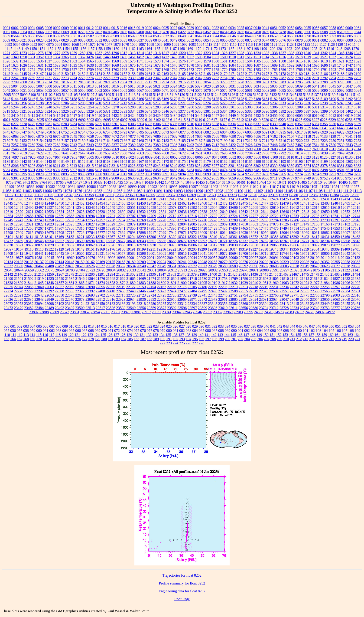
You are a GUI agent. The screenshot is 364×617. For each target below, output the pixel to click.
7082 (174, 136)
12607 (243, 207)
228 (201, 343)
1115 (225, 44)
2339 (132, 78)
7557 (57, 149)
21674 (151, 279)
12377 (263, 195)
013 (91, 326)
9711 (274, 178)
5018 (132, 86)
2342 (157, 78)
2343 (165, 78)
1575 (174, 61)
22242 (294, 287)
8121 (299, 157)
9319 (107, 178)
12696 (90, 216)
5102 (49, 95)
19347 (284, 249)
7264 (65, 145)
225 (182, 343)
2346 (190, 78)
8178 (199, 162)
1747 (349, 65)
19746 (294, 253)
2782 (240, 78)
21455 (274, 274)
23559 (151, 308)
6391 (65, 128)
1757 (73, 70)
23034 (274, 299)
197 (208, 339)
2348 (207, 78)
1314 (140, 53)
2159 (140, 74)
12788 (315, 220)
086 (208, 331)
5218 (165, 103)
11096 (198, 191)
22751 (233, 295)
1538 (57, 61)
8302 (257, 166)
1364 (57, 57)
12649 (315, 212)
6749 (40, 132)
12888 (213, 224)
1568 (115, 61)
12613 (305, 207)
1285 (107, 53)
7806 (291, 153)
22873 (80, 299)
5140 (340, 95)
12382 (314, 195)
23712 (274, 308)
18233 (90, 237)
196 (201, 339)
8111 (282, 157)
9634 (157, 178)
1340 (307, 53)
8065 (191, 157)
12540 (59, 207)
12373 (232, 195)
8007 (99, 157)
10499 (9, 187)
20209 (141, 262)
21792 (253, 279)
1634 (65, 65)
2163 (165, 74)
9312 (73, 178)
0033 (224, 28)
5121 (190, 95)
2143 (6, 74)
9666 (257, 178)
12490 (8, 207)
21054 (305, 270)
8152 (82, 162)
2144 (15, 74)
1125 (306, 44)
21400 (212, 274)
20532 (121, 266)
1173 (222, 49)
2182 (316, 74)
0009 (65, 28)
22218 (253, 287)
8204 (357, 162)
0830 (82, 40)
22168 (172, 287)
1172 (214, 49)
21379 (192, 274)
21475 (304, 274)
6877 (182, 132)
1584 (249, 61)
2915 (174, 82)
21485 (325, 274)
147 (246, 335)
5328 (82, 111)
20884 (162, 270)
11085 (118, 191)
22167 (162, 287)
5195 (15, 103)
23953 (208, 312)
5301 (232, 107)
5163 (115, 99)
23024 (253, 299)
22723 (141, 295)
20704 (80, 270)
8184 (240, 162)
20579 (213, 266)
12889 (223, 224)
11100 (239, 191)
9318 (98, 178)
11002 (213, 187)
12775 (192, 220)
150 (266, 335)
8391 (32, 170)
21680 (172, 279)
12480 (294, 203)
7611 (332, 149)
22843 (39, 299)
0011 (82, 28)
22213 (243, 287)
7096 (257, 136)
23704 (264, 308)
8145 (48, 162)
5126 (231, 95)
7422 (232, 145)
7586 (174, 149)
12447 (29, 203)
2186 (324, 74)
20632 (356, 266)
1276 (48, 53)
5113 (132, 95)
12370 (201, 195)
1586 (266, 61)
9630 (132, 178)
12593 (202, 207)
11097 (208, 191)
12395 (39, 199)
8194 (291, 162)
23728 (284, 308)
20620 (315, 266)
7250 (332, 141)
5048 (357, 86)
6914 (274, 132)
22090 (90, 287)
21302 (131, 274)
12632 (141, 212)
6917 (299, 132)
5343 (149, 111)
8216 (98, 166)
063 (58, 331)
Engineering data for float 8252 (182, 591)
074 (130, 331)
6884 (224, 132)
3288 (324, 82)
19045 (243, 245)
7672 (182, 153)
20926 (203, 270)
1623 (357, 61)
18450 (335, 237)
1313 (132, 53)
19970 (80, 258)
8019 (124, 157)
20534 (131, 266)
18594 (90, 241)
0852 (190, 40)
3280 (257, 82)
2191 (6, 78)
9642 (174, 178)
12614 (315, 207)
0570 (65, 36)
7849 (341, 153)
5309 (299, 107)
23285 (162, 304)
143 (220, 335)
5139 (332, 95)
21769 (233, 279)
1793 (332, 70)
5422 (115, 116)
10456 (210, 182)
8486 (291, 170)
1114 (217, 44)
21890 (162, 283)
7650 (98, 153)
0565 (23, 36)
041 (273, 326)
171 (45, 339)
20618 (294, 266)
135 (168, 335)
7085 (199, 136)
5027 (199, 86)
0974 (42, 44)
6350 (291, 124)
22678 (80, 295)
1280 (82, 53)
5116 (157, 95)
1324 (215, 53)
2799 (15, 82)
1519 (307, 57)
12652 (345, 212)
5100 (32, 95)
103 (318, 331)
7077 (132, 136)
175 (71, 339)
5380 (199, 111)
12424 (274, 199)
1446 (98, 57)
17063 (253, 224)
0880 (307, 40)
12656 (29, 216)
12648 (305, 212)
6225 (299, 120)
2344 (174, 78)
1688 (266, 65)
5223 (199, 103)
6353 (307, 124)
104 (325, 331)
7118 (307, 136)
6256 (349, 120)
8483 (274, 170)
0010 (73, 28)
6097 (124, 120)
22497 (223, 291)
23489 (49, 308)
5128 (248, 95)
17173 (335, 224)
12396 (49, 199)
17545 (325, 228)
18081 (315, 233)
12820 (19, 224)
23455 (345, 304)
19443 (49, 253)
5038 (291, 86)
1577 (190, 61)
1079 (125, 44)
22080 (70, 287)
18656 (162, 241)
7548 (15, 149)
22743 (213, 295)
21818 (315, 279)
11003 (224, 187)
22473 (162, 291)
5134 (290, 95)
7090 (232, 136)
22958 (172, 299)
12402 (90, 199)
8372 (299, 166)
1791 (324, 70)
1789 (307, 70)
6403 (132, 128)
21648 (110, 279)
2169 (215, 74)
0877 (291, 40)
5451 (249, 116)
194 (188, 339)
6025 (40, 120)
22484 (192, 291)
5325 (57, 111)
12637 (192, 212)
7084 (191, 136)
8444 (140, 170)
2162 (157, 74)
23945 (187, 312)
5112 (124, 95)
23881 (136, 312)
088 (221, 331)
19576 (110, 253)
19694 (233, 253)
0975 (50, 44)
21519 (39, 279)
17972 (192, 233)
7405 (199, 145)
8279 (224, 166)
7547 (6, 149)
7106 (283, 136)
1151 (41, 49)
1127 (323, 44)
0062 (7, 32)
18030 (243, 233)
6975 (57, 136)
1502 (190, 57)
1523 (341, 57)
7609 (316, 149)
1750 (15, 70)
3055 (215, 82)
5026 (190, 86)
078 (156, 331)
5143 (6, 99)
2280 (123, 78)
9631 (140, 178)
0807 (357, 36)
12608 (253, 207)
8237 (149, 166)
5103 (57, 95)
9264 (274, 174)
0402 (98, 32)
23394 (264, 304)
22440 (131, 291)
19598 (141, 253)
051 (338, 326)
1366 (73, 57)
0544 (357, 32)
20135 (19, 262)
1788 (299, 70)
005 (39, 326)
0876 (282, 40)
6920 (324, 132)
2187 (332, 74)
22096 (110, 287)
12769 (151, 220)
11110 (328, 191)
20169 (100, 262)
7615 (6, 153)
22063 (49, 287)
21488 (335, 274)
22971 (192, 299)
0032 (215, 28)
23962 (218, 312)
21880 (131, 283)
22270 (356, 287)
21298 (121, 274)
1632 (48, 65)
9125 (224, 174)
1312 (123, 53)
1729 (332, 65)
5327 (73, 111)
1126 (315, 44)
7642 (73, 153)
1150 (33, 49)
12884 (182, 224)
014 (97, 326)
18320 (172, 237)
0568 (48, 36)
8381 (341, 166)
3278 (240, 82)
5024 (174, 86)
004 (32, 326)
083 (188, 331)
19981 (101, 258)
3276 (224, 82)
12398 (59, 199)
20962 (233, 270)
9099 (207, 174)
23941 (167, 312)
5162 (107, 99)
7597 (232, 149)
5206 (65, 103)
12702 (121, 216)
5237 (316, 103)
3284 (291, 82)
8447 (149, 170)
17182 (345, 224)
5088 (307, 90)
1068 (75, 44)
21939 (243, 283)
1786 (282, 70)
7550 (23, 149)
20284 (253, 262)
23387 (253, 304)
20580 (223, 266)
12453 (90, 203)
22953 (151, 299)
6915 (282, 132)
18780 (315, 241)
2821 (107, 82)
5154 (40, 99)
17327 (90, 228)
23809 (54, 312)
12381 (304, 195)
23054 (315, 299)
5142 (357, 95)
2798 (6, 82)
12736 (315, 216)
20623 (325, 266)
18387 (284, 237)
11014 (264, 187)
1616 (307, 61)
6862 (149, 132)
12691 (80, 216)
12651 (335, 212)
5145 (23, 99)
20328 (274, 262)
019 (130, 326)
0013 (98, 28)
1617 (316, 61)
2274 (73, 78)
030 (201, 326)
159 (324, 335)
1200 (272, 49)
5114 (140, 95)
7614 (357, 149)
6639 (307, 128)
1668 (115, 65)
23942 (177, 312)
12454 (100, 203)
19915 (49, 258)
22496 (213, 291)
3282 (274, 82)
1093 (192, 44)
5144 (15, 99)
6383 (57, 128)
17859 (110, 233)
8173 (165, 162)
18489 (19, 241)
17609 (19, 233)
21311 (141, 274)
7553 (40, 149)
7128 (315, 136)
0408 (140, 32)
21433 (243, 274)
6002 (291, 116)
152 (279, 335)
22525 (264, 291)
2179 (291, 74)
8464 (190, 170)
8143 (32, 162)
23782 (345, 308)
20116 (335, 258)
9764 (43, 182)
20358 (345, 262)
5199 (48, 103)
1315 (149, 53)
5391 (274, 111)
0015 (115, 28)
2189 (349, 74)
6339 (274, 124)
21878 (110, 283)
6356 (332, 124)
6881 (199, 132)
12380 (293, 195)
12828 (100, 224)
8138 (6, 162)
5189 (324, 99)
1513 (257, 57)
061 (45, 331)
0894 (17, 44)
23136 (90, 304)
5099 (24, 95)
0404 (107, 32)
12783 (264, 220)
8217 (107, 166)
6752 (65, 132)
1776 (199, 70)
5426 (149, 116)
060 (39, 331)
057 (19, 331)
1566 (98, 61)
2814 (48, 82)
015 (104, 326)
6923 (349, 132)
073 (123, 331)
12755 (90, 220)
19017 (213, 245)
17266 (29, 228)
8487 (299, 170)
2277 (98, 78)
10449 (190, 182)
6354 (316, 124)
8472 (215, 170)
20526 (90, 266)
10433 (98, 182)
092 (247, 331)
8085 (241, 157)
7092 (241, 136)
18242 (100, 237)
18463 (355, 237)
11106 (298, 191)
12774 (182, 220)
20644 (19, 270)
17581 (356, 228)
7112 (299, 136)
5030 (224, 86)
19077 (335, 245)
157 (311, 335)
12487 (356, 203)
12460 (162, 203)
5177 (232, 99)
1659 (98, 65)
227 (195, 343)
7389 (157, 145)
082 (182, 331)
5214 (132, 103)
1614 (291, 61)
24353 (259, 312)
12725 (243, 216)
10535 (19, 187)
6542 (207, 128)
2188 (341, 74)
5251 (73, 107)
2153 (90, 74)
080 (169, 331)
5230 (257, 103)
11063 (27, 191)
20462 (39, 266)
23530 (121, 308)
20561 (172, 266)
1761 (107, 70)
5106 (82, 95)
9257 (257, 174)
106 (338, 331)
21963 (284, 283)
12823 (49, 224)
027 (182, 326)
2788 (291, 78)
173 (58, 339)
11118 (19, 195)
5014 (98, 86)
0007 (57, 28)
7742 (257, 153)
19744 (284, 253)
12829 (110, 224)
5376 (174, 111)
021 (143, 326)
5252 (82, 107)
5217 (157, 103)
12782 (253, 220)
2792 (324, 78)
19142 (80, 249)
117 (52, 335)
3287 (316, 82)
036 (240, 326)
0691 (316, 36)
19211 (151, 249)
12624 (59, 212)
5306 (274, 107)
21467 (294, 274)
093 (253, 331)
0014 (107, 28)
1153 (58, 49)
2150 (65, 74)
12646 (284, 212)
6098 (132, 120)
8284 (240, 166)
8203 (349, 162)
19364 (315, 249)
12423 (264, 199)
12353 (79, 195)
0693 (332, 36)
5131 (265, 95)
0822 (32, 40)
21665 (131, 279)
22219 (264, 287)
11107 (308, 191)
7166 (123, 141)
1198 (255, 49)
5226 (224, 103)
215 (318, 339)
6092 (82, 120)
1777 (207, 70)
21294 (110, 274)
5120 (181, 95)
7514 (316, 145)
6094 (99, 120)
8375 (316, 166)
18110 (19, 237)
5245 (23, 107)
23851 (75, 312)
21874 (100, 283)
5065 (123, 90)
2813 (40, 82)
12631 (131, 212)
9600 (115, 178)
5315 (332, 107)
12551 (131, 207)
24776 (310, 312)
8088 (257, 157)
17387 (162, 228)
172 (52, 339)
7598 (240, 149)
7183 (165, 141)
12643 (253, 212)
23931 (156, 312)
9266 (291, 174)
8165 (123, 162)
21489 (345, 274)
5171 (182, 99)
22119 (121, 287)
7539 (341, 145)
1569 (123, 61)
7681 (199, 153)
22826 (8, 299)
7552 (32, 149)
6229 (332, 120)
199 (221, 339)
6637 (291, 128)
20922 (192, 270)
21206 (29, 274)
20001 (131, 258)
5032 (240, 86)
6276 (6, 124)
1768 (165, 70)
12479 (284, 203)
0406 (123, 32)
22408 (100, 291)
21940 (253, 283)
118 (58, 335)
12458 (141, 203)
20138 (49, 262)
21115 (335, 270)
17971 (182, 233)
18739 (253, 241)
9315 (90, 178)
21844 (29, 283)
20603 (274, 266)
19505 (80, 253)
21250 (49, 274)
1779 (224, 70)
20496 (70, 266)
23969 (228, 312)
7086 (207, 136)
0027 (174, 28)
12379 (283, 195)
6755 (90, 132)
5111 (116, 95)
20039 (162, 258)
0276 (90, 32)
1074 (84, 44)
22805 (345, 295)
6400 (115, 128)
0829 (73, 40)
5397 (307, 111)
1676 (174, 65)
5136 (307, 95)
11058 (7, 191)
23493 (59, 308)
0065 (32, 32)
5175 (215, 99)
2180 (299, 74)
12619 (8, 212)
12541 (70, 207)
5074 (190, 90)
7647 (82, 153)
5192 (349, 99)
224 (175, 343)
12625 (70, 212)
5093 (349, 90)
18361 (233, 237)
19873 (9, 258)
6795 (140, 132)
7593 (199, 149)
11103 (268, 191)
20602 (264, 266)
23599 (202, 308)
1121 (274, 44)
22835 (29, 299)
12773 (172, 220)
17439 (233, 228)
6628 (224, 128)
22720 (131, 295)
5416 (65, 116)
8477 (240, 170)
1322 (199, 53)
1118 (249, 44)
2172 (240, 74)
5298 (207, 107)
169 (32, 339)
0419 (157, 32)
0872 (249, 40)
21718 (192, 279)
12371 (212, 195)
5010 (65, 86)
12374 (242, 195)
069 (97, 331)
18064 (284, 233)
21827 (335, 279)
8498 (324, 170)
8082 (232, 157)
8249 (174, 166)
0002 (15, 28)
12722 (213, 216)
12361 (110, 195)
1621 (341, 61)
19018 (223, 245)
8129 (341, 157)
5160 (90, 99)
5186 (299, 99)
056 (13, 331)
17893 (131, 233)
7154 (40, 141)
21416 (223, 274)
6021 (7, 120)
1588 (282, 61)
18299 (141, 237)
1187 (230, 49)
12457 (131, 203)
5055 (48, 90)
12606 (233, 207)
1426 (90, 57)
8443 (132, 170)
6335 (240, 124)
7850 (349, 153)
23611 (233, 308)
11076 (77, 191)
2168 (207, 74)
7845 (332, 153)
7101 (266, 136)
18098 (356, 233)
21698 (182, 279)
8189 (266, 162)
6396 (98, 128)
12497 (39, 207)
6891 (266, 132)
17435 (223, 228)
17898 (141, 233)
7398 (174, 145)
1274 (32, 53)
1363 (48, 57)
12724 (233, 216)
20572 (192, 266)
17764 (90, 233)
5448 (224, 116)
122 (84, 335)
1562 (65, 61)
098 (286, 331)
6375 (32, 128)
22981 (223, 299)
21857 (59, 283)
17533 (305, 228)
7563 (82, 149)
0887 (341, 40)
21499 (8, 279)
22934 (131, 299)
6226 (307, 120)
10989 (122, 187)
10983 (60, 187)
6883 (215, 132)
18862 (90, 245)
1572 (149, 61)
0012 (90, 28)
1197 (247, 49)
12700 (100, 216)
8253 (190, 166)
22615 (8, 295)
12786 (294, 220)
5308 (291, 107)
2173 (249, 74)
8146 (57, 162)
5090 (324, 90)
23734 (294, 308)
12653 (356, 212)
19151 (90, 249)
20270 (223, 262)
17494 (284, 228)
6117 (190, 120)
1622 (349, 61)
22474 (172, 291)
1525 (357, 57)
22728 (172, 295)
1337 (282, 53)
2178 (282, 74)
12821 (29, 224)
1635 (73, 65)
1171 (206, 49)
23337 (202, 304)
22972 (202, 299)
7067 (107, 136)
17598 (8, 233)
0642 (199, 36)
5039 (299, 86)
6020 (357, 116)
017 (117, 326)
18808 (345, 241)
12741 (335, 216)
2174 (257, 74)
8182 (224, 162)
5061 (90, 90)
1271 (6, 53)
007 (52, 326)
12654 (8, 216)
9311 (65, 178)
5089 (316, 90)
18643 (141, 241)
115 (39, 335)
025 (169, 326)
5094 (357, 90)
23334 (192, 304)
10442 (159, 182)
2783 (249, 78)
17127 (294, 224)
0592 (132, 36)
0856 (224, 40)
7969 (65, 157)
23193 (131, 304)
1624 (6, 65)
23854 (95, 312)
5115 (148, 95)
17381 (151, 228)
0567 (40, 36)
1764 (132, 70)
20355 (335, 262)
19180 (121, 249)
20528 (110, 266)
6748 (32, 132)
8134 (357, 157)
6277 (15, 124)
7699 (232, 153)
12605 (223, 207)
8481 (257, 170)
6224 (290, 120)
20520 (80, 266)
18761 (284, 241)
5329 (90, 111)
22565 (325, 291)
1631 (40, 65)
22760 (274, 295)
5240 (341, 103)
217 (331, 339)
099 (292, 331)
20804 (111, 270)
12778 (213, 220)
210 (286, 339)
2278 (107, 78)
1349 (15, 57)
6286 (90, 124)
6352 (299, 124)
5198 (40, 103)
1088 (150, 44)
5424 (132, 116)
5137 (315, 95)
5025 (182, 86)
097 (279, 331)
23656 (243, 308)
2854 (123, 82)
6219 (257, 120)
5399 (324, 111)
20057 (213, 258)
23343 (213, 304)
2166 (190, 74)
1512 (249, 57)
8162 (98, 162)
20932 (213, 270)
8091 (266, 157)
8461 (182, 170)
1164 (148, 49)
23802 (34, 312)
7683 (207, 153)
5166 (140, 99)
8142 (23, 162)
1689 (274, 65)
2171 (232, 74)
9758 (357, 178)
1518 (299, 57)
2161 (149, 74)
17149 (305, 224)
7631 (48, 153)
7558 (65, 149)
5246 (32, 107)
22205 (223, 287)
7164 (107, 141)
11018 (284, 187)
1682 (215, 65)
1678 (190, 65)
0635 (174, 36)
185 (130, 339)
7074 (124, 136)
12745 (8, 220)
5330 (98, 111)
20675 (49, 270)
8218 (115, 166)
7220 (299, 141)
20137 (39, 262)
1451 (132, 57)
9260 (266, 174)
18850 (59, 245)
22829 (19, 299)
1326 (224, 53)
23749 (315, 308)
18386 (274, 237)
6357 (341, 124)
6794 (132, 132)
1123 (290, 44)
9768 (68, 182)
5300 (224, 107)
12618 (356, 207)
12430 (315, 199)
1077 (109, 44)
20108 (305, 258)
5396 (299, 111)
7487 (299, 145)
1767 (157, 70)
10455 (200, 182)
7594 (207, 149)
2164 (174, 74)
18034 (253, 233)
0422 (182, 32)
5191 (341, 99)
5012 (82, 86)
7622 (40, 153)
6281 (48, 124)
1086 (134, 44)
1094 (201, 44)
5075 (199, 90)
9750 (315, 178)
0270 (82, 32)
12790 (325, 220)
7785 (274, 153)
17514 (294, 228)
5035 (266, 86)
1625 (15, 65)
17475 (264, 228)
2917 (190, 82)
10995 (173, 187)
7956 (49, 157)
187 (143, 339)
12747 (19, 220)
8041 (157, 157)
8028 (140, 157)
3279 (249, 82)
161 (337, 335)
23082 (29, 304)
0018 (132, 28)
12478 (274, 203)
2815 (57, 82)
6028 (65, 120)
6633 (266, 128)
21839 (19, 283)
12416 (202, 199)
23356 (223, 304)
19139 (70, 249)
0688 (291, 36)
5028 (207, 86)
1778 (215, 70)
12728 (264, 216)
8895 (65, 174)
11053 (324, 187)
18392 (294, 237)
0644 (215, 36)
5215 (140, 103)
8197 (307, 162)
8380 (332, 166)
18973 (172, 245)
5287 (182, 107)
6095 (107, 120)
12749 (39, 220)
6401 (123, 128)
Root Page (182, 599)
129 (129, 335)
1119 (257, 44)
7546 (357, 145)
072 (117, 331)
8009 (107, 157)
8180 (215, 162)
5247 (40, 107)
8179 (207, 162)
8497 (316, 170)
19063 (274, 245)
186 (136, 339)
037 (247, 326)
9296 (357, 174)
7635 (57, 153)
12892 (233, 224)
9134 (232, 174)
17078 (274, 224)
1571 (140, 61)
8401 (82, 170)
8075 (216, 157)
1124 (298, 44)
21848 (49, 283)
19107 (19, 249)
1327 (232, 53)
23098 (49, 304)
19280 (192, 249)
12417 (213, 199)
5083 (266, 90)
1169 (189, 49)
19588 (131, 253)
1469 (157, 57)
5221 (182, 103)
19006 (192, 245)
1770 (182, 70)
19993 (111, 258)
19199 (141, 249)
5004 (15, 86)
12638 (202, 212)
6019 (349, 116)
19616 (182, 253)
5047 (349, 86)
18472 (8, 241)
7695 (215, 153)
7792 (282, 153)
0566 (32, 36)
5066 (132, 90)
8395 (65, 170)
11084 (108, 191)
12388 (8, 199)
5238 (324, 103)
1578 (199, 61)
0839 (149, 40)
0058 (332, 28)
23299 (172, 304)
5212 (115, 103)
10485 (302, 182)
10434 (108, 182)
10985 (81, 187)
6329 (224, 124)
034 (227, 326)
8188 (257, 162)
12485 (345, 203)
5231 (266, 103)
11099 (229, 191)
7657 (115, 153)
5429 (157, 116)
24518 (269, 312)
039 (260, 326)
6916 (291, 132)
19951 (60, 258)
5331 (107, 111)
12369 (191, 195)
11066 (47, 191)
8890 (57, 174)
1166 (165, 49)
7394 (165, 145)
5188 (316, 99)
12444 (356, 199)
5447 (215, 116)
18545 (39, 241)
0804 (341, 36)
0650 (257, 36)
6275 (357, 120)
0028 (182, 28)
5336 (140, 111)
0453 (215, 32)
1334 (257, 53)
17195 (356, 224)
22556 (315, 291)
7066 (99, 136)
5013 (90, 86)
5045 (332, 86)
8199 (324, 162)
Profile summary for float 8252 (182, 583)
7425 (240, 145)
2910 (132, 82)
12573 (172, 207)
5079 (232, 90)
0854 (207, 40)
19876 (29, 258)
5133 (282, 95)
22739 (192, 295)
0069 (65, 32)
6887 (240, 132)
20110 (325, 258)
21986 (335, 283)
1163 (140, 49)
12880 (141, 224)
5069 (157, 90)
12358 (89, 195)
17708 (59, 233)
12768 (141, 220)
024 (162, 326)
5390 (266, 111)
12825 (70, 224)
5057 (65, 90)
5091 (332, 90)
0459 (266, 32)
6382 (48, 128)
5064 (115, 90)
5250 (65, 107)
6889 (257, 132)
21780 (243, 279)
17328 (100, 228)
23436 (315, 304)
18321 (182, 237)
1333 (249, 53)
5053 (40, 90)
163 (350, 335)
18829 (49, 245)
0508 (324, 32)
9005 (107, 174)
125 (103, 335)
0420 (165, 32)
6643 (341, 128)
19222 (172, 249)
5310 (307, 107)
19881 (39, 258)
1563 (73, 61)
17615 (29, 233)
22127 (131, 287)
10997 (193, 187)
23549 (131, 308)
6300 (107, 124)
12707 (131, 216)
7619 (23, 153)
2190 (357, 74)
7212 (249, 141)
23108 (70, 304)
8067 (207, 157)
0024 (157, 28)
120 (71, 335)
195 (195, 339)
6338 (266, 124)
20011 (151, 258)
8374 (307, 166)
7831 (307, 153)
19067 (305, 245)
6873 (165, 132)
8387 (15, 170)
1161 (124, 49)
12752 (70, 220)
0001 (6, 28)
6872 (157, 132)
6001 (282, 116)
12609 (264, 207)
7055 (82, 136)
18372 (253, 237)
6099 (140, 120)
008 (58, 326)
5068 (149, 90)
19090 (356, 245)
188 (149, 339)
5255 (98, 107)
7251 (341, 141)
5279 (123, 107)
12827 (90, 224)
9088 (157, 174)
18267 (110, 237)
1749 (6, 70)
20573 (202, 266)
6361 (15, 128)
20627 (335, 266)
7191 (232, 141)
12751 (59, 220)
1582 (232, 61)
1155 (74, 49)
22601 (356, 291)
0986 (67, 44)
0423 (190, 32)
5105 (74, 95)
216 (325, 339)
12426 (284, 199)
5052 (32, 90)
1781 (240, 70)
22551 (284, 291)
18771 (305, 241)
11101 (249, 191)
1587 (274, 61)
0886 (332, 40)
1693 (299, 65)
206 (260, 339)
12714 (182, 216)
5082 (257, 90)
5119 (173, 95)
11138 (59, 195)
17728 (80, 233)
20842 (141, 270)
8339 (274, 166)
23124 (80, 304)
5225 (215, 103)
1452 (140, 57)
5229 (249, 103)
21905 (202, 283)
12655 (19, 216)
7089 (224, 136)
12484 (335, 203)
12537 (49, 207)
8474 (224, 170)
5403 (357, 111)
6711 (357, 128)
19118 (39, 249)
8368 (282, 166)
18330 (202, 237)
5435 (182, 116)
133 (155, 335)
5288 (190, 107)
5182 (274, 99)
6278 (23, 124)
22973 (213, 299)
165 (6, 339)
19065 (284, 245)
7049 (74, 136)
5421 (107, 116)
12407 (121, 199)
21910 (213, 283)
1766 (149, 70)
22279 (29, 291)
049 (325, 326)
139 (194, 335)
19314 (233, 249)
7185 (182, 141)
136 (175, 335)
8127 (332, 157)
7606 (299, 149)
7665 (149, 153)
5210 (98, 103)
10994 (162, 187)
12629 (110, 212)
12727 (253, 216)
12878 (121, 224)
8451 (165, 170)
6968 (32, 136)
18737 (243, 241)
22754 (243, 295)
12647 (294, 212)
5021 (157, 86)
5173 (199, 99)
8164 (115, 162)
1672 (149, 65)
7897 (15, 157)
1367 (82, 57)
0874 (266, 40)
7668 (165, 153)
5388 (249, 111)
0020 (149, 28)
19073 (325, 245)
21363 (172, 274)
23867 (116, 312)
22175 (182, 287)
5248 (48, 107)
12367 (171, 195)
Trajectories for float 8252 (182, 575)
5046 (341, 86)
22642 (39, 295)
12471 (213, 203)
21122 (345, 270)
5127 (240, 95)
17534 (315, 228)
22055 (29, 287)
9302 (23, 178)
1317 (165, 53)
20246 (192, 262)
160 (331, 335)
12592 (192, 207)
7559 (73, 149)
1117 (241, 44)
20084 (264, 258)
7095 (249, 136)
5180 (257, 99)
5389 (257, 111)
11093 (178, 191)
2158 (132, 74)
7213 (257, 141)
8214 (82, 166)
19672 (223, 253)
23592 (172, 308)
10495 (343, 182)
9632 (149, 178)
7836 (316, 153)
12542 (80, 207)
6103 (166, 120)
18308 (161, 237)
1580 (215, 61)
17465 (243, 228)
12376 (253, 195)
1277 (57, 53)
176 (78, 339)
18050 (264, 233)
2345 (182, 78)
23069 (345, 299)
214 (312, 339)
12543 (90, 207)
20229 (172, 262)
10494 (333, 182)
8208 (32, 166)
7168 (140, 141)
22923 (121, 299)
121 (77, 335)
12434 (345, 199)
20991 (274, 270)
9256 (249, 174)
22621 (19, 295)
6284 (73, 124)
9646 (190, 178)
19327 (253, 249)
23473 (8, 308)
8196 (299, 162)
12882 (162, 224)
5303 (249, 107)
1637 (82, 65)
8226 (132, 166)
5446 (207, 116)
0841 (165, 40)
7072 (115, 136)
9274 (299, 174)
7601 (266, 149)
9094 (182, 174)
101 (305, 331)
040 (266, 326)
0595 (157, 36)
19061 (264, 245)
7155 (48, 141)
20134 (8, 262)
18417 (315, 237)
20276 (243, 262)
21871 (90, 283)
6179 (232, 120)
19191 (131, 249)
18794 (325, 241)
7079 (149, 136)
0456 (240, 32)
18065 (294, 233)
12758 (110, 220)
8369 (291, 166)
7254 (6, 145)
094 (260, 331)
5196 (23, 103)
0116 (73, 32)
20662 (39, 270)
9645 (182, 178)
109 (357, 331)
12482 (315, 203)
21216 (39, 274)
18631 (131, 241)
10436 (129, 182)
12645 (274, 212)
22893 (90, 299)
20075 (243, 258)
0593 (140, 36)
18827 (39, 245)
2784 (257, 78)
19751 (305, 253)
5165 (132, 99)
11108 (318, 191)
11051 (314, 187)
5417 (73, 116)
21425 (233, 274)
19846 (356, 253)
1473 (174, 57)
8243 (157, 166)
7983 (74, 157)
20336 (305, 262)
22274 (8, 291)
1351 (32, 57)
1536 (40, 61)
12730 (284, 216)
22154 (151, 287)
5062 (98, 90)
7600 (257, 149)
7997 (82, 157)
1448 (107, 57)
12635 (172, 212)
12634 (162, 212)
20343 (315, 262)
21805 (274, 279)
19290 (202, 249)
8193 (282, 162)
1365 (65, 57)
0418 (149, 32)
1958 (349, 70)
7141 (349, 136)
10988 (111, 187)
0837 (140, 40)
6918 (307, 132)
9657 (224, 178)
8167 (140, 162)
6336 (249, 124)
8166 (132, 162)
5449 (232, 116)
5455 (274, 116)
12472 (223, 203)
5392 (282, 111)
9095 (190, 174)
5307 (282, 107)
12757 (100, 220)
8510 (349, 170)
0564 (15, 36)
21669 (141, 279)
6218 (249, 120)
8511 (357, 170)
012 (84, 326)
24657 (299, 312)
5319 (6, 111)
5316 (341, 107)
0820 (15, 40)
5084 (274, 90)
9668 (266, 178)
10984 (71, 187)
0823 (40, 40)
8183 (232, 162)
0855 (215, 40)
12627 (90, 212)
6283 (65, 124)
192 (175, 339)
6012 (332, 116)
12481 (305, 203)
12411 (161, 199)
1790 (316, 70)
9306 (57, 178)
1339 (299, 53)
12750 (49, 220)
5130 (257, 95)
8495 (307, 170)
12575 (182, 207)
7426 (249, 145)
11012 (254, 187)
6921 (332, 132)
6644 (349, 128)
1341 (316, 53)
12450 (59, 203)
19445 (59, 253)
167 (19, 339)
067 (84, 331)
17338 (110, 228)
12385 (344, 195)
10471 (282, 182)
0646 (232, 36)
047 (312, 326)
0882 (324, 40)
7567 (98, 149)
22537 (274, 291)
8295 (249, 166)
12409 (141, 199)
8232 (140, 166)
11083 (98, 191)
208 (273, 339)
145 (233, 335)
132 (149, 335)
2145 (23, 74)
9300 (7, 178)
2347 (199, 78)
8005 (90, 157)
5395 (291, 111)
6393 (82, 128)
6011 (324, 116)
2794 (332, 78)
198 (214, 339)
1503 (199, 57)
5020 (149, 86)
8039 (149, 157)
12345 (69, 195)
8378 (324, 166)
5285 (174, 107)
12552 (141, 207)
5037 (282, 86)
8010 (115, 157)
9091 (165, 174)
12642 (243, 212)
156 (305, 335)
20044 (192, 258)
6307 (165, 124)
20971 (254, 270)
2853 (115, 82)
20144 (59, 262)
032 (214, 326)
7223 (324, 141)
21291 (100, 274)
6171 (215, 120)
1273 (23, 53)
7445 (266, 145)
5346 (165, 111)
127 (116, 335)
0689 (299, 36)
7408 (207, 145)
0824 (48, 40)
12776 (202, 220)
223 (169, 343)
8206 (15, 166)
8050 (166, 157)
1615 (299, 61)
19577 (121, 253)
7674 (190, 153)
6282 (57, 124)
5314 (324, 107)
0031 (207, 28)
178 (91, 339)
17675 (49, 233)
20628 (345, 266)
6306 (157, 124)
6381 (40, 128)
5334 (132, 111)
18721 (223, 241)
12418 (223, 199)
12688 (70, 216)
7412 (215, 145)
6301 (115, 124)
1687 (257, 65)
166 (13, 339)
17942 (172, 233)
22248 (315, 287)
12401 (80, 199)
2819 (90, 82)
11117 (9, 195)
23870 (126, 312)
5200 (57, 103)
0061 (357, 28)
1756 (65, 70)
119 (64, 335)
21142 (8, 274)
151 (272, 335)
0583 (98, 36)
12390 (19, 199)
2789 (299, 78)
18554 (49, 241)
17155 (315, 224)
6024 (32, 120)
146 (240, 335)
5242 (357, 103)
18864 (100, 245)
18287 (120, 237)
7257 (15, 145)
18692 (192, 241)
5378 (190, 111)
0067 (49, 32)
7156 (57, 141)
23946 (197, 312)
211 (292, 339)
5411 (23, 116)
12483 (325, 203)
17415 (182, 228)
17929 (162, 233)
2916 (182, 82)
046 (305, 326)
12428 (294, 199)
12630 (121, 212)
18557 (59, 241)
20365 (356, 262)
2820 (98, 82)
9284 (316, 174)
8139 (15, 162)
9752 (324, 178)
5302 (240, 107)
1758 (82, 70)
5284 (165, 107)
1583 (240, 61)
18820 (8, 245)
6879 (190, 132)
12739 (325, 216)
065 (71, 331)
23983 (238, 312)
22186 (202, 287)
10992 (152, 187)
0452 (207, 32)
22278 (19, 291)
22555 (305, 291)
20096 (284, 258)
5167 (149, 99)
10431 (88, 182)
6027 (57, 120)
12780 (233, 220)
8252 (182, 166)
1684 (232, 65)
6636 (282, 128)
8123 (307, 157)
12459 (151, 203)
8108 (274, 157)
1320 (182, 53)
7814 (299, 153)
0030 (199, 28)
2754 (224, 78)
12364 (140, 195)
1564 (82, 61)
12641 (233, 212)
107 (344, 331)
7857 (357, 153)
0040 (257, 28)
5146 (32, 99)
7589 (190, 149)
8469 (207, 170)
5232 (274, 103)
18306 (151, 237)
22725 (162, 295)
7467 (291, 145)
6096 (115, 120)
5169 (165, 99)
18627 (121, 241)
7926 (32, 157)
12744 (356, 216)
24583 (289, 312)
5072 (174, 90)
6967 (23, 136)
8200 (332, 162)
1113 (209, 44)
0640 (182, 36)
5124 (215, 95)
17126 (284, 224)
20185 (121, 262)
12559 (162, 207)
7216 (282, 141)
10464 (261, 182)
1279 (73, 53)
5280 (132, 107)
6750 (48, 132)
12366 (161, 195)
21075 (315, 270)
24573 (279, 312)
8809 (32, 174)
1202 (289, 49)
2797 (357, 78)
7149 (357, 136)
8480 (249, 170)
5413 (40, 116)
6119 (198, 120)
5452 (257, 116)
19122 (49, 249)
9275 (307, 174)
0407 (132, 32)
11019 (294, 187)
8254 (199, 166)
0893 (8, 44)
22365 (70, 291)
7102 (274, 136)
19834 (335, 253)
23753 (325, 308)
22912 (100, 299)
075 (136, 331)
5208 (82, 103)
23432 (305, 304)
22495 (202, 291)
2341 (149, 78)
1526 (6, 61)
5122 (198, 95)
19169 (100, 249)
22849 (49, 299)
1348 (6, 57)
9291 (332, 174)
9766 (60, 182)
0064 (23, 32)
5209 (90, 103)
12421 (253, 199)
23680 (253, 308)
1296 (115, 53)
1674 (165, 65)
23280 (151, 304)
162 (344, 335)
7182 (157, 141)
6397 (107, 128)
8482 (266, 170)
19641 (202, 253)
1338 (291, 53)
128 (123, 335)
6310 (190, 124)
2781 (232, 78)
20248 (202, 262)
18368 (243, 237)
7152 (23, 141)
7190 (224, 141)
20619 (305, 266)
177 (84, 339)
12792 (345, 220)
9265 (282, 174)
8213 (73, 166)
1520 (316, 57)
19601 (151, 253)
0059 (341, 28)
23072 (8, 304)
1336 (274, 53)
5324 (48, 111)
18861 (80, 245)
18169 (59, 237)
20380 (19, 266)
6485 (165, 128)
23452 (335, 304)
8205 (6, 166)
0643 (207, 36)
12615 (325, 207)
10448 (180, 182)
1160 (115, 49)
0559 (6, 36)
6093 (90, 120)
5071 (165, 90)
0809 (6, 40)
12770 (162, 220)
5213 (123, 103)
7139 (332, 136)
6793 (123, 132)
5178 (240, 99)
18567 (70, 241)
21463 (284, 274)
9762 (26, 182)
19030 (233, 245)
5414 (48, 116)
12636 (182, 212)
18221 (80, 237)
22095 (100, 287)
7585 (165, 149)
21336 (151, 274)
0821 (23, 40)
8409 (107, 170)
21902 (192, 283)
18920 (141, 245)
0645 (224, 36)
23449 (325, 304)
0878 (299, 40)
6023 (23, 120)
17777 (100, 233)
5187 (307, 99)
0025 (165, 28)
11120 (29, 195)
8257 (207, 166)
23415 (294, 304)
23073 (19, 304)
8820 (40, 174)
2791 (316, 78)
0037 (249, 28)
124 (97, 335)
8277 (215, 166)
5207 (73, 103)
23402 (274, 304)
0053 (291, 28)
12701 (110, 216)
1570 (132, 61)
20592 (243, 266)
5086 (291, 90)
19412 (19, 253)
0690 (307, 36)
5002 (357, 82)
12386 (355, 195)
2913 (157, 82)
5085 (282, 90)
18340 (212, 237)
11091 (158, 191)
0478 (282, 32)
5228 (240, 103)
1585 (257, 61)
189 (156, 339)
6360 (6, 128)
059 (32, 331)
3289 (332, 82)
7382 (140, 145)
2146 (32, 74)
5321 (23, 111)
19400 (345, 249)
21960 (274, 283)
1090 (167, 44)
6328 (215, 124)
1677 (182, 65)
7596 (224, 149)
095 (266, 331)
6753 (73, 132)
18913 (131, 245)
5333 (123, 111)
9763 (35, 182)
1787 (291, 70)
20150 (80, 262)
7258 (23, 145)
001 (13, 326)
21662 (121, 279)
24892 (320, 312)
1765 (140, 70)
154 (292, 335)
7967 (57, 157)
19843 (345, 253)
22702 (100, 295)
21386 (202, 274)
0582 (90, 36)
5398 (316, 111)
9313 (82, 178)
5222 (190, 103)
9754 (332, 178)
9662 (249, 178)
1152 (50, 49)
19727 (274, 253)
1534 (23, 61)
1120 (265, 44)
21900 (182, 283)
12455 (110, 203)
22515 (243, 291)
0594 (149, 36)
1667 (107, 65)
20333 (294, 262)
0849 (174, 40)
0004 (32, 28)
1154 (66, 49)
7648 (90, 153)
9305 (49, 178)
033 (221, 326)
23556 (141, 308)
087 (214, 331)
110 (7, 335)
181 (110, 339)
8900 (98, 174)
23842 (65, 312)
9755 (341, 178)
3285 (299, 82)
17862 (121, 233)
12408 (131, 199)
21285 (80, 274)
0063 (15, 32)
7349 (90, 145)
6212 (240, 120)
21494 (355, 274)
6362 (23, 128)
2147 (40, 74)
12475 (243, 203)
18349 (223, 237)
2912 (149, 82)
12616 (335, 207)
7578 (149, 149)
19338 (263, 249)
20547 (151, 266)
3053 (199, 82)
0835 (123, 40)
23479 (19, 308)
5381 (207, 111)
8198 (316, 162)
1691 (282, 65)
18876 (110, 245)
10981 (40, 187)
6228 (324, 120)
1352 (40, 57)
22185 (192, 287)
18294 (131, 237)
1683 (224, 65)
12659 (59, 216)
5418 (82, 116)
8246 (165, 166)
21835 (356, 279)
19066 (294, 245)
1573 (157, 61)
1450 (123, 57)
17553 (335, 228)
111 (14, 335)
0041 (266, 28)
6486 (174, 128)
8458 (174, 170)
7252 (349, 141)
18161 (49, 237)
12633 (151, 212)
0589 (115, 36)
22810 (356, 295)
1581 (224, 61)
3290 (341, 82)
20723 (90, 270)
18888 (121, 245)
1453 (149, 57)
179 (97, 339)
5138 (323, 95)
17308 (70, 228)
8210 (48, 166)
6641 (324, 128)
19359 (304, 249)
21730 (202, 279)
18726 (233, 241)
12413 (182, 199)
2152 (82, 74)
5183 (282, 99)
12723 (223, 216)
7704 (249, 153)
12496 (29, 207)
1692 (291, 65)
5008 (48, 86)
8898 (82, 174)
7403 (190, 145)
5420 (98, 116)
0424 (199, 32)
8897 (73, 174)
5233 (282, 103)
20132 (355, 258)
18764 (294, 241)
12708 (141, 216)
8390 (23, 170)
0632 (165, 36)
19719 (264, 253)
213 (305, 339)
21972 (294, 283)
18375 (263, 237)
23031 (264, 299)
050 (331, 326)
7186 (190, 141)
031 (208, 326)
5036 (274, 86)
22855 (59, 299)
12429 (305, 199)
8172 (157, 162)
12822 (39, 224)
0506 (307, 32)
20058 (223, 258)
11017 (274, 187)
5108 (99, 95)
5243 (6, 107)
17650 (39, 233)
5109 (107, 95)
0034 (232, 28)
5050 (15, 90)
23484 (39, 308)
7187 (199, 141)
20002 (141, 258)
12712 (172, 216)
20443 (29, 266)
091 (240, 331)
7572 (123, 149)
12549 (110, 207)
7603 (274, 149)
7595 (215, 149)
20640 (9, 270)
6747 (23, 132)
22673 (70, 295)
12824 (59, 224)
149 (259, 335)
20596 (253, 266)
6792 (115, 132)
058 (26, 331)
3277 (232, 82)
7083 (182, 136)
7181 (149, 141)
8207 (23, 166)
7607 (307, 149)
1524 (349, 57)
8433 (115, 170)
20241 (182, 262)
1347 (357, 53)
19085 (345, 245)
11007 (234, 187)
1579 (207, 61)
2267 (15, 78)
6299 (98, 124)
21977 (315, 283)
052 (344, 326)
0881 (316, 40)
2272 (57, 78)
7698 (224, 153)
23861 (105, 312)
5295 (199, 107)
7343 (73, 145)
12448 (39, 203)
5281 (140, 107)
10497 (353, 182)
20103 (294, 258)
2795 (341, 78)
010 (71, 326)
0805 (349, 36)
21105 (325, 270)
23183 (110, 304)
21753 (223, 279)
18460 (345, 237)
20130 (345, 258)
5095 (7, 95)
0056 (316, 28)
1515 (274, 57)
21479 (315, 274)
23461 (356, 304)
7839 (324, 153)
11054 (334, 187)
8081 (224, 157)
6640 (316, 128)
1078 (117, 44)
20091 (274, 258)
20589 (233, 266)
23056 (325, 299)
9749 (307, 178)
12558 (151, 207)
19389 (335, 249)
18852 (70, 245)
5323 (40, 111)
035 (234, 326)
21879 (121, 283)
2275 (82, 78)
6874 (174, 132)
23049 (294, 299)
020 (136, 326)
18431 (325, 237)
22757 (264, 295)
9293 (341, 174)
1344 (332, 53)
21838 (8, 283)
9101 (215, 174)
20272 (233, 262)
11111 (338, 191)
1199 (263, 49)
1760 (98, 70)
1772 (190, 70)
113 (26, 335)
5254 (90, 107)
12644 (264, 212)
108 (351, 331)
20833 (131, 270)
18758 (274, 241)
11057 (355, 187)
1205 (314, 49)
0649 (249, 36)
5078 (224, 90)
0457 (249, 32)
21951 (264, 283)
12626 (80, 212)
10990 (132, 187)
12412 (172, 199)
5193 (357, 99)
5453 (266, 116)
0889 (357, 40)
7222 (316, 141)
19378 (325, 249)
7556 (48, 149)
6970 (40, 136)
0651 (266, 36)
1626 (23, 65)
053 (351, 326)
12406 (110, 199)
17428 (202, 228)
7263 (57, 145)
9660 (240, 178)
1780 (232, 70)
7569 (115, 149)
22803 (335, 295)
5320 (15, 111)
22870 (70, 299)
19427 (29, 253)
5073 (182, 90)
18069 (305, 233)
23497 (70, 308)
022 (149, 326)
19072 (315, 245)
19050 (253, 245)
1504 (207, 57)
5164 (123, 99)
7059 (90, 136)
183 (117, 339)
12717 (202, 216)
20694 (60, 270)
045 (299, 326)
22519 (253, 291)
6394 (90, 128)
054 (357, 326)
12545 (100, 207)
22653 (49, 295)
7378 (123, 145)
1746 (341, 65)
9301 (15, 178)
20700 (70, 270)
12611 (284, 207)
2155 (107, 74)
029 (195, 326)
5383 (215, 111)
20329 (284, 262)
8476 (232, 170)
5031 (232, 86)
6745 (6, 132)
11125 (49, 195)
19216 (161, 249)
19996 (121, 258)
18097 (345, 233)
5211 (107, 103)
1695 (316, 65)
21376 (182, 274)
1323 (207, 53)
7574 (132, 149)
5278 (115, 107)
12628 (100, 212)
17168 (325, 224)
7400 (182, 145)
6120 (207, 120)
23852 (85, 312)
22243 (305, 287)
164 (357, 335)
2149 (57, 74)
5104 (66, 95)
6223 (282, 120)
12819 (8, 224)
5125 (223, 95)
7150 (6, 141)
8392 (40, 170)
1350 (23, 57)
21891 (172, 283)
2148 (48, 74)
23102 (59, 304)
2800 (23, 82)
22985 (233, 299)
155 (298, 335)
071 (110, 331)
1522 (332, 57)
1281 (90, 53)
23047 (284, 299)
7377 (115, 145)
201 (234, 339)
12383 (324, 195)
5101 (41, 95)
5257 (107, 107)
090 (234, 331)
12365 (150, 195)
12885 (192, 224)
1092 (184, 44)
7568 (107, 149)
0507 (316, 32)
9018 (132, 174)
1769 (174, 70)
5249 (57, 107)
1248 (339, 49)
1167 (173, 49)
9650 (199, 178)
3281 (266, 82)
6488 (182, 128)
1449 (115, 57)
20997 (284, 270)
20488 (49, 266)
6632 (257, 128)
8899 (90, 174)
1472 (165, 57)
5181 (266, 99)
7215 (274, 141)
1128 (331, 44)
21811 (294, 279)
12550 (121, 207)
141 (207, 335)
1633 (57, 65)
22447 (151, 291)
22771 (294, 295)
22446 (141, 291)
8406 (90, 170)
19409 (8, 253)
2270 (40, 78)
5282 (149, 107)
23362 (233, 304)
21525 (49, 279)
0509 (332, 32)
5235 (299, 103)
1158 (99, 49)
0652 (274, 36)
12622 (39, 212)
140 (201, 335)
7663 (140, 153)
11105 (288, 191)
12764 (121, 220)
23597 (192, 308)
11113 (357, 191)
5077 (215, 90)
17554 (345, 228)
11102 (258, 191)
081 (175, 331)
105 (331, 331)
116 (45, 335)
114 (32, 335)
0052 (282, 28)
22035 (8, 287)
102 (312, 331)
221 (357, 339)
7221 (307, 141)
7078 (140, 136)
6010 (316, 116)
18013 (213, 233)
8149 (65, 162)
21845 (39, 283)
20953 (223, 270)
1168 (181, 49)
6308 (174, 124)
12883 (172, 224)
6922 (341, 132)
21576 (100, 279)
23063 (335, 299)
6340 (282, 124)
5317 (349, 107)
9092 (174, 174)
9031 (149, 174)
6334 (232, 124)
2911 (140, 82)
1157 (91, 49)
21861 (70, 283)
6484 (157, 128)
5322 (32, 111)
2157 (123, 74)
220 (351, 339)
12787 (305, 220)
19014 (202, 245)
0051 (274, 28)
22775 (305, 295)
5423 (123, 116)
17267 (39, 228)
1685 (240, 65)
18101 (9, 237)
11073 (57, 191)
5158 (73, 99)
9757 (349, 178)
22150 (141, 287)
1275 (40, 53)
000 (6, 326)
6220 (265, 120)
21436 (253, 274)
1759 (90, 70)
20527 (100, 266)
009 (65, 326)
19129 (59, 249)
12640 (223, 212)
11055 (345, 187)
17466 (253, 228)
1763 (123, 70)
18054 (274, 233)
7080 (157, 136)
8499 (332, 170)
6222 (274, 120)
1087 (142, 44)
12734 (305, 216)
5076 (207, 90)
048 (318, 326)
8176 (190, 162)
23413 (284, 304)
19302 (223, 249)
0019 (140, 28)
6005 (299, 116)
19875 (19, 258)
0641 (190, 36)
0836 (132, 40)
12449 (49, 203)
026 (175, 326)
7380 (132, 145)
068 (91, 331)
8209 (40, 166)
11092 (168, 191)
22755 (253, 295)
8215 (90, 166)
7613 (349, 149)
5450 (240, 116)
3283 (282, 82)
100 (299, 331)
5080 (240, 90)
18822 (29, 245)
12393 (29, 199)
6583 (215, 128)
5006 (32, 86)
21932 (233, 283)
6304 (140, 124)
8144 (40, 162)
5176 (224, 99)
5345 (157, 111)
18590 (80, 241)
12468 (202, 203)
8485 (282, 170)
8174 (174, 162)
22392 (90, 291)
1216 (330, 49)
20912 (172, 270)
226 (188, 343)
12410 (151, 199)
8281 (232, 166)
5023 (165, 86)
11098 (219, 191)
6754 (82, 132)
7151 (15, 141)
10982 (50, 187)
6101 (149, 120)
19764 (315, 253)
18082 (325, 233)
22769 (284, 295)
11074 (67, 191)
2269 (32, 78)
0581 (82, 36)
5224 (207, 103)
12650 (325, 212)
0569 (57, 36)
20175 (110, 262)
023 (156, 326)
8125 (315, 157)
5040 (307, 86)
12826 (80, 224)
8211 (57, 166)
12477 (264, 203)
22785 (315, 295)
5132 (273, 95)
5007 (40, 86)
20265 (213, 262)
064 (65, 331)
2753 (215, 78)
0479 (291, 32)
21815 (305, 279)
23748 (305, 308)
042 (279, 326)
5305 (266, 107)
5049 (6, 90)
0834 (115, 40)
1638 (90, 65)
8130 (349, 157)
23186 (121, 304)
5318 (357, 107)
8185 (249, 162)
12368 (181, 195)
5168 (157, 99)
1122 (282, 44)
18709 (213, 241)
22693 (90, 295)
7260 (32, 145)
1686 (249, 65)
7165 (115, 141)
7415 (224, 145)
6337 (257, 124)
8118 (291, 157)
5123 (206, 95)
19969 (70, 258)
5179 (249, 99)
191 (169, 339)
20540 (141, 266)
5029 (215, 86)
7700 (240, 153)
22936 (141, 299)
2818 (82, 82)
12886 (202, 224)
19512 (90, 253)
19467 (70, 253)
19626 (192, 253)
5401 (341, 111)
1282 (98, 53)
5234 (291, 103)
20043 (182, 258)
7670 (174, 153)
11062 (17, 191)
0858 (240, 40)
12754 (80, 220)
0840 (157, 40)
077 (149, 331)
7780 (266, 153)
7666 (157, 153)
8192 (274, 162)
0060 (349, 28)
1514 (266, 57)
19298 (212, 249)
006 (45, 326)
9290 (324, 174)
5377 (182, 111)
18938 (162, 245)
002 (19, 326)
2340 (140, 78)
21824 (325, 279)
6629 (232, 128)
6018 (341, 116)
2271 (48, 78)
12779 (223, 220)
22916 (110, 299)
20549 (162, 266)
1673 (157, 65)
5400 (332, 111)
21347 (161, 274)
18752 (264, 241)
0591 (123, 36)
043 (286, 326)
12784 (274, 220)
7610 (324, 149)
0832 (98, 40)
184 (123, 339)
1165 (157, 49)
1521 (324, 57)
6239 (341, 120)
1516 (282, 57)
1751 (23, 70)
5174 (207, 99)
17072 (264, 224)
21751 (213, 279)
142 (214, 335)
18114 (29, 237)
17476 (274, 228)
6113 (174, 120)
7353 (107, 145)
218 (338, 339)
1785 (274, 70)
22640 (29, 295)
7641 (65, 153)
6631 (249, 128)
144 (227, 335)
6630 (240, 128)
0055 (307, 28)
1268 (347, 49)
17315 (80, 228)
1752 (32, 70)
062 (52, 331)
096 (273, 331)
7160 (90, 141)
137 (181, 335)
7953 (40, 157)
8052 (174, 157)
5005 (23, 86)
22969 (182, 299)
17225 (8, 228)
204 (247, 339)
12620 (19, 212)
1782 (249, 70)
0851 (182, 40)
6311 (199, 124)
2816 (65, 82)
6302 (123, 124)
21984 (325, 283)
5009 (57, 86)
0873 (257, 40)
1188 (239, 49)
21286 (90, 274)
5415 (57, 116)
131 (142, 335)
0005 (40, 28)
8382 (349, 166)
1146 (356, 44)
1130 (347, 44)
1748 (357, 65)
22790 (325, 295)
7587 (182, 149)
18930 (151, 245)
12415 (192, 199)
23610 (223, 308)
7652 (107, 153)
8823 (48, 174)
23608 (213, 308)
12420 (243, 199)
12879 (131, 224)
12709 (151, 216)
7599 (249, 149)
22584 (345, 291)
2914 (165, 82)
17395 (172, 228)
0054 (299, 28)
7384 (149, 145)
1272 (15, 53)
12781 (243, 220)
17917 (151, 233)
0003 (23, 28)
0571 (73, 36)
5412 (32, 116)
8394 (57, 170)
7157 (65, 141)
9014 (115, 174)
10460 (231, 182)
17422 (192, 228)
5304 (257, 107)
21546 (80, 279)
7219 (291, 141)
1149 (25, 49)
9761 (18, 182)
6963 (15, 136)
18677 (182, 241)
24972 (330, 312)
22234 (284, 287)
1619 (332, 61)
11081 (87, 191)
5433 (165, 116)
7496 (307, 145)
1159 (107, 49)
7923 (23, 157)
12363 (130, 195)
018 (123, 326)
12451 (70, 203)
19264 (182, 249)
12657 (39, 216)
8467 (199, 170)
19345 (274, 249)
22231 (274, 287)
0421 (174, 32)
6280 (40, 124)
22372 (80, 291)
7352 (98, 145)
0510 (341, 32)
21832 (345, 279)
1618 (324, 61)
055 (6, 331)
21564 (90, 279)
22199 (213, 287)
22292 (49, 291)
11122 (39, 195)
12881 (151, 224)
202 (240, 339)
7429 (257, 145)
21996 (345, 283)
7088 (216, 136)
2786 (274, 78)
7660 (123, 153)
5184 (291, 99)
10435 (118, 182)
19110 (29, 249)
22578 (335, 291)
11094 (188, 191)
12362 (120, 195)
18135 (39, 237)
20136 (29, 262)
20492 (59, 266)
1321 (190, 53)
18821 (19, 245)
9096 (199, 174)
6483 (149, 128)
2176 (274, 74)
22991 (243, 299)
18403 (304, 237)
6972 (49, 136)
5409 (7, 116)
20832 (121, 270)
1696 (324, 65)
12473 (233, 203)
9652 (207, 178)
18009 (202, 233)
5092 (341, 90)
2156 (115, 74)
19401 (355, 249)
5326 (65, 111)
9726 (282, 178)
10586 (30, 187)
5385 (232, 111)
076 (143, 331)
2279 (115, 78)
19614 (172, 253)
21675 (162, 279)
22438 (121, 291)
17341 (121, 228)
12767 (131, 220)
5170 (174, 99)
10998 (203, 187)
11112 (348, 191)
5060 (82, 90)
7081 (166, 136)
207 (266, 339)
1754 (48, 70)
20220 (151, 262)
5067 (140, 90)
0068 (57, 32)
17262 (19, 228)
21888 (151, 283)
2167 (199, 74)
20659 (29, 270)
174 (65, 339)
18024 (233, 233)
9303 (32, 178)
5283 (157, 107)
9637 (165, 178)
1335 (266, 53)
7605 (291, 149)
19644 (213, 253)
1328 (240, 53)
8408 (98, 170)
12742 (345, 216)
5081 (249, 90)
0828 (65, 40)
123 (90, 335)
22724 (151, 295)
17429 (213, 228)
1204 (305, 49)
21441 (263, 274)
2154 (98, 74)
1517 (291, 57)
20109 (315, 258)
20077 (253, 258)
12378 (273, 195)
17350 (131, 228)
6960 (7, 136)
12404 (100, 199)
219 (344, 339)
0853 (199, 40)
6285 (82, 124)
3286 (307, 82)
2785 (266, 78)
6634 (274, 128)
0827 (57, 40)
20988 (264, 270)
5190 (332, 99)
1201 (280, 49)
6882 (207, 132)
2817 (73, 82)
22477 (182, 291)
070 (104, 331)
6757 (107, 132)
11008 (244, 187)
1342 (324, 53)
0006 (48, 28)
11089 (138, 191)
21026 (295, 270)
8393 (48, 170)
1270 (355, 49)
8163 (107, 162)
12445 (8, 203)
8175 (182, 162)
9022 (140, 174)
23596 (182, 308)
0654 (282, 36)
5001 (349, 82)
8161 (90, 162)
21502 (29, 279)
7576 (140, 149)
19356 (294, 249)
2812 (32, 82)
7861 (7, 157)
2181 (307, 74)
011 (78, 326)
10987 (101, 187)
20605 (284, 266)
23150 (100, 304)
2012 (357, 70)
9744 (299, 178)
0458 (257, 32)
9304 (40, 178)
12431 (325, 199)
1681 (207, 65)
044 (292, 326)
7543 (349, 145)
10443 (169, 182)
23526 (110, 308)
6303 (132, 124)
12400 (70, 199)
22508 (233, 291)
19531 (100, 253)
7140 (341, 136)
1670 (132, 65)
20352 (325, 262)
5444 (190, 116)
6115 (182, 120)
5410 (15, 116)
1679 (199, 65)
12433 (335, 199)
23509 (80, 308)
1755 (57, 70)
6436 (140, 128)
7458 (282, 145)
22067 (59, 287)
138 (188, 335)
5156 (57, 99)
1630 (32, 65)
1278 (65, 53)
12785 (284, 220)
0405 (115, 32)
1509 (224, 57)
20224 (162, 262)
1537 (48, 61)
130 (136, 335)
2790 (307, 78)
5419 (90, 116)
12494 (19, 207)
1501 (182, 57)
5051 (23, 90)
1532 (15, 61)
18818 (356, 241)
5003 (6, 86)
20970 (244, 270)
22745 (223, 295)
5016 (115, 86)
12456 (121, 203)
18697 (202, 241)
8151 (73, 162)
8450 (157, 170)
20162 (90, 262)
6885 (232, 132)
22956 (162, 299)
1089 (159, 44)
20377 (8, 266)
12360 (99, 195)
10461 (241, 182)
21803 (264, 279)
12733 (294, 216)
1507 (215, 57)
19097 (9, 249)
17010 (243, 224)
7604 (282, 149)
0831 (90, 40)
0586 (107, 36)
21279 (70, 274)
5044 (324, 86)
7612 (341, 149)
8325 (266, 166)
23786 (356, 308)
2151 (73, 74)
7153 (32, 141)
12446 (19, 203)
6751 (57, 132)
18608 (110, 241)
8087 (249, 157)
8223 (123, 166)
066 (78, 331)
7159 (82, 141)
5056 (57, 90)
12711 (161, 216)
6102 (157, 120)
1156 (83, 49)
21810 (284, 279)
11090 (148, 191)
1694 (307, 65)
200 (227, 339)
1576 (182, 61)
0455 (232, 32)
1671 (140, 65)
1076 (100, 44)
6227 (315, 120)
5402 (349, 111)
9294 (349, 174)
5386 (240, 111)
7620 (32, 153)
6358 (349, 124)
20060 (233, 258)
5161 (98, 99)
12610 (274, 207)
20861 (152, 270)
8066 (199, 157)
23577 (162, 308)
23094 (39, 304)
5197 (32, 103)
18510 (29, 241)
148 (253, 335)
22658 (59, 295)
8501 (341, 170)
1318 (174, 53)
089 (227, 331)
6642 (332, 128)
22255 (325, 287)
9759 (10, 182)
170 (39, 339)
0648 (240, 36)
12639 (213, 212)
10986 (91, 187)
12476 (253, 203)
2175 (266, 74)
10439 (149, 182)
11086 (128, 191)
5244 (15, 107)
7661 (132, 153)
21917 (223, 283)
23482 (29, 308)
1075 (92, 44)
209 (279, 339)
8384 (6, 170)
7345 (82, 145)
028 (188, 326)
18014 (223, 233)
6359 (357, 124)
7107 (291, 136)
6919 (316, 132)
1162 (132, 49)
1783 (257, 70)
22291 (39, 291)
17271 (49, 228)
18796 (335, 241)
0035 (240, 28)
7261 (40, 145)
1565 (90, 61)
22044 (19, 287)
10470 (272, 182)
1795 (341, 70)
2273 (65, 78)
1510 (232, 57)
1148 (17, 49)
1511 (240, 57)
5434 (174, 116)
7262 (48, 145)
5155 (48, 99)
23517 (100, 308)
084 (195, 331)
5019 (140, 86)
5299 (215, 107)
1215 (322, 49)
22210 (233, 287)
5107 (91, 95)
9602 (123, 178)
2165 (182, 74)
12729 (274, 216)
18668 (172, 241)
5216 (149, 103)
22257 (335, 287)
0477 (274, 32)
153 (285, 335)
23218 (141, 304)
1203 (297, 49)
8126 (324, 157)
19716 (253, 253)
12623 (49, 212)
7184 (174, 141)
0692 (324, 36)
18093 (335, 233)
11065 (37, 191)
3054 (207, 82)
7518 (324, 145)
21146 (18, 274)
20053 (202, 258)
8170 (149, 162)
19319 (243, 249)
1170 (198, 49)
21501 (19, 279)
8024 (132, 157)
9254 (240, 174)
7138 (324, 136)
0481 (299, 32)
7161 (98, 141)
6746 (15, 132)
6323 (207, 124)
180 (104, 339)
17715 (70, 233)
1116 (233, 44)
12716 (192, 216)
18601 (100, 241)
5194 (6, 103)
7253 (357, 141)
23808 (44, 312)
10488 (312, 182)
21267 (59, 274)
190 (162, 339)
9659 (232, 178)
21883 (141, 283)
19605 (162, 253)
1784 (266, 70)
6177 (224, 120)
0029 (190, 28)
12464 (192, 203)
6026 (49, 120)
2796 (349, 78)
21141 (355, 270)
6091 (74, 120)
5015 (107, 86)
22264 (345, 287)
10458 (221, 182)
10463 (251, 182)
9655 (215, 178)
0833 (107, 40)
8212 (65, 166)
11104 (278, 191)
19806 (325, 253)
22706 (110, 295)
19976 (90, 258)
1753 (40, 70)
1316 (157, 53)
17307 (59, 228)
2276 (90, 78)
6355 (324, 124)
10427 (78, 182)
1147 (9, 49)
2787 (282, 78)
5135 (298, 95)
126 (110, 335)
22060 (39, 287)
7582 (157, 149)
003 (26, 326)
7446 (274, 145)
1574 (165, 61)
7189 (215, 141)
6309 (182, 124)
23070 (356, 299)
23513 (90, 308)
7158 (73, 141)
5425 (140, 116)
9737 (290, 178)
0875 (274, 40)
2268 (23, 78)
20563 (182, 266)
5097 (16, 95)
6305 (149, 124)
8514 (6, 174)
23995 (248, 312)
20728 (101, 270)
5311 (316, 107)
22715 (121, 295)
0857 (232, 40)
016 (110, 326)
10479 (292, 182)
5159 (82, 99)
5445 (199, 116)
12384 (334, 195)
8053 (182, 157)
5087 (299, 90)
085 (201, 331)
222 (162, 343)
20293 (264, 262)
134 (162, 335)
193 (182, 339)
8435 (123, 170)
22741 (202, 295)
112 (20, 335)
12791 (335, 220)
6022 (15, 120)
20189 (131, 262)
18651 (151, 241)
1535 (32, 61)
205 (253, 339)
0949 (25, 44)
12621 (29, 212)
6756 (98, 132)
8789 (15, 174)
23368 (243, 304)
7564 (90, 149)
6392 (73, 128)
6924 (357, 132)
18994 (182, 245)
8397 (73, 170)
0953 (33, 44)
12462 (182, 203)
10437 (139, 182)
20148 (70, 262)
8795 (23, 174)
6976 (65, 136)
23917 (146, 312)
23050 (305, 299)
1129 (339, 44)
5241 (349, 103)
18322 (192, 237)
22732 (182, 295)
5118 (165, 95)
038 (253, 326)
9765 (52, 182)
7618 (15, 153)
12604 (213, 207)
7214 (266, 141)
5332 (115, 111)
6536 (190, 128)
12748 (29, 220)
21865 (80, 283)
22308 (59, 291)
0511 (349, 32)
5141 (348, 95)
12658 (49, 216)
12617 (345, 207)
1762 (115, 70)
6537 (199, 128)
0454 (224, 32)
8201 (341, 162)
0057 (324, 28)
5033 (249, 86)
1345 (341, 53)
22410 (110, 291)
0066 (40, 32)
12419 (233, 199)
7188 (207, 141)
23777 (335, 308)
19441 (39, 253)
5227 (232, 103)
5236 (307, 103)
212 (299, 339)
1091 (175, 44)
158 (318, 335)
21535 (70, 279)
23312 (182, 304)
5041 (316, 86)
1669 (123, 65)
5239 (332, 103)
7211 (240, 141)
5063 (107, 90)
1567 (107, 61)
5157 (65, 99)
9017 (123, 174)
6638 (299, 128)
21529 (59, 279)
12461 (172, 203)
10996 (183, 187)
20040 (172, 258)
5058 (73, 90)
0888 (349, 40)
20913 (182, 270)
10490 (323, 182)
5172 (190, 99)
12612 (294, 207)
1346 (349, 53)
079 (162, 331)
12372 (222, 195)
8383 (357, 166)
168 (26, 339)
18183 (69, 237)
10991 (142, 187)
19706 (243, 253)
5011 (73, 86)
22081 (80, 287)
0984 (58, 44)
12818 (356, 220)
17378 (141, 228)
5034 (257, 86)
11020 (304, 187)
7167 (132, 141)
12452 (80, 203)
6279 (32, 124)
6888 (249, 132)
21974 (305, 283)
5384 (224, 111)
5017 (123, 86)
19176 (110, 249)
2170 (224, 74)
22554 (294, 291)
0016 (123, 28)
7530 (332, 145)
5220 (174, 103)
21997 (356, 283)
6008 (307, 116)
